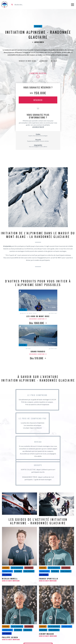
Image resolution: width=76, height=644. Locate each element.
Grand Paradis (38, 352)
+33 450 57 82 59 (38, 127)
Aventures (38, 42)
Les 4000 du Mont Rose (38, 316)
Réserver (38, 100)
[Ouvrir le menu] (73, 4)
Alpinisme (38, 26)
